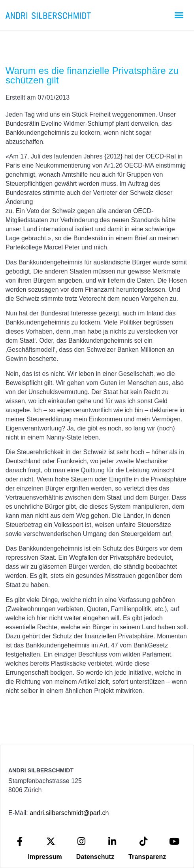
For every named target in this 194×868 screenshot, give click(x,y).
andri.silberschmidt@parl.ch (69, 813)
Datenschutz (95, 857)
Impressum (45, 857)
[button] (179, 15)
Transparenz (147, 857)
